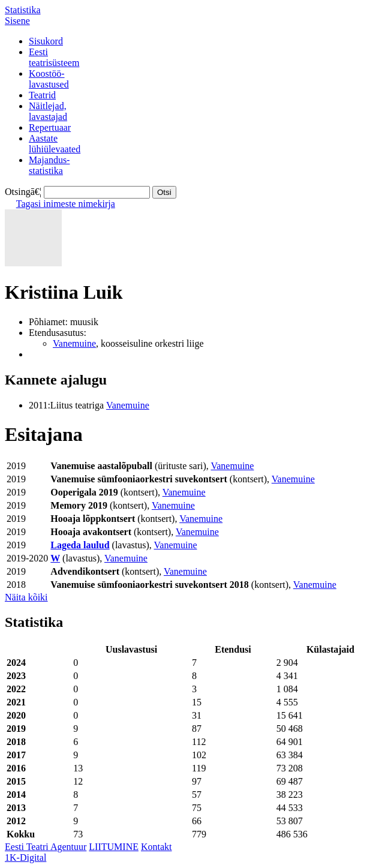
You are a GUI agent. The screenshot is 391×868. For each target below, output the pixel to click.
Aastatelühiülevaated (55, 144)
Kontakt (157, 847)
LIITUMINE (114, 847)
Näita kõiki (26, 597)
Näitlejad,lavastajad (48, 111)
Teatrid (42, 95)
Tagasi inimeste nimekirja (66, 204)
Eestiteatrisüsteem (54, 57)
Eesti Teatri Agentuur (46, 847)
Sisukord (46, 41)
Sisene (17, 21)
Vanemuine (74, 343)
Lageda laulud (80, 545)
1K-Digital (25, 858)
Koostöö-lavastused (49, 79)
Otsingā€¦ (23, 192)
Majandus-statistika (49, 165)
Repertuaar (50, 127)
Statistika (23, 10)
